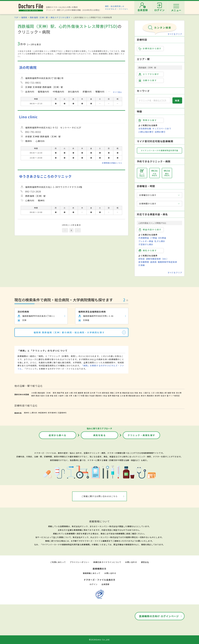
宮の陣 (179, 393)
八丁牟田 (81, 396)
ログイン (94, 584)
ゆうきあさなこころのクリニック (45, 176)
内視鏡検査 (144, 238)
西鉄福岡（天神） (45, 393)
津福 (51, 396)
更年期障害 (144, 262)
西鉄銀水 (150, 396)
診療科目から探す (150, 49)
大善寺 (61, 396)
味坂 (173, 393)
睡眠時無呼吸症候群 (167, 262)
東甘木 (143, 396)
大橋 (71, 393)
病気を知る (100, 435)
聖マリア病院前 (173, 396)
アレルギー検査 (146, 241)
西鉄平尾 (61, 393)
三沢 (153, 393)
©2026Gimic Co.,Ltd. (99, 640)
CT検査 (154, 238)
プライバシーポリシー (80, 562)
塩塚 (110, 396)
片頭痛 (142, 265)
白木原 (93, 393)
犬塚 (70, 396)
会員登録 (105, 584)
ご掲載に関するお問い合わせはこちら (100, 496)
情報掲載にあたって (92, 573)
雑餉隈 (81, 393)
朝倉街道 (126, 393)
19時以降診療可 (146, 132)
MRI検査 (162, 238)
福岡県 (24, 17)
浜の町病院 (28, 67)
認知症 (142, 259)
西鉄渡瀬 (132, 396)
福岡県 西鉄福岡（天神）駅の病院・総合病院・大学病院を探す (69, 332)
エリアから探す (149, 74)
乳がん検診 (160, 241)
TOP (16, 17)
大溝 (75, 396)
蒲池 (87, 396)
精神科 (27, 413)
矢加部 (92, 396)
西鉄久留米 (40, 396)
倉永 (138, 396)
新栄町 (157, 396)
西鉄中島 (116, 396)
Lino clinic (28, 117)
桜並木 (163, 396)
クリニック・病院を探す (141, 435)
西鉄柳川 (99, 396)
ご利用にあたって (58, 562)
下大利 (99, 393)
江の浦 (123, 396)
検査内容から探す (150, 230)
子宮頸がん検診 (146, 244)
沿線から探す (148, 80)
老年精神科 (52, 413)
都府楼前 (106, 393)
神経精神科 (43, 413)
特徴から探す (148, 120)
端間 (169, 393)
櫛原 (33, 396)
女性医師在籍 (145, 129)
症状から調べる (58, 435)
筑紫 (136, 393)
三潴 (66, 396)
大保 (157, 393)
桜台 (132, 393)
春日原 (87, 393)
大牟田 (34, 393)
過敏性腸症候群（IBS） (157, 259)
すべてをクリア (175, 34)
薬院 (55, 393)
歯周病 (153, 262)
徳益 (105, 396)
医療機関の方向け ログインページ (159, 616)
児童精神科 (62, 413)
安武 (56, 396)
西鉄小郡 (163, 393)
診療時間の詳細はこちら (112, 163)
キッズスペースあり (162, 129)
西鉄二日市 (115, 393)
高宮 (67, 393)
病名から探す (148, 251)
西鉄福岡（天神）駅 (39, 17)
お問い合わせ (131, 562)
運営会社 (145, 562)
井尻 (75, 393)
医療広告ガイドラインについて (107, 562)
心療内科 (34, 413)
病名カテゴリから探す (60, 17)
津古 (141, 393)
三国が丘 (147, 393)
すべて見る (117, 92)
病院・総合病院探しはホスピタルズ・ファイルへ (117, 8)
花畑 (47, 396)
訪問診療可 (160, 132)
